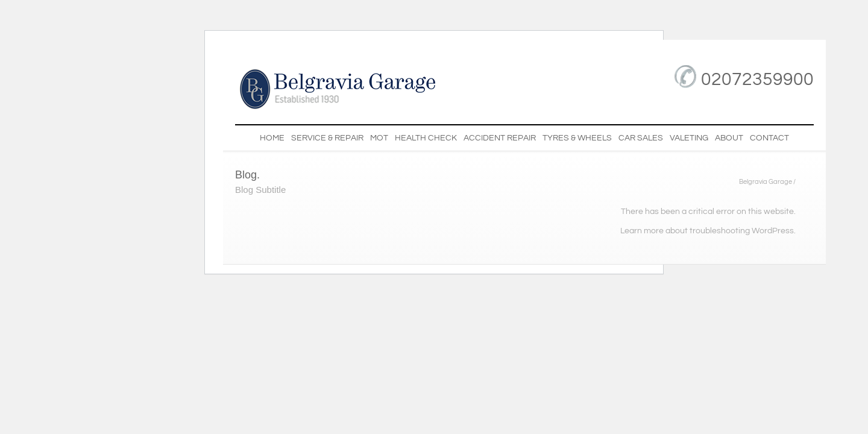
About (729, 138)
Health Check (426, 138)
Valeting (689, 138)
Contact (769, 138)
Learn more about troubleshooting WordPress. (708, 231)
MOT (379, 138)
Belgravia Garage (766, 182)
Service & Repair (327, 138)
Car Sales (641, 138)
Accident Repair (500, 138)
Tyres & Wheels (577, 138)
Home (272, 138)
